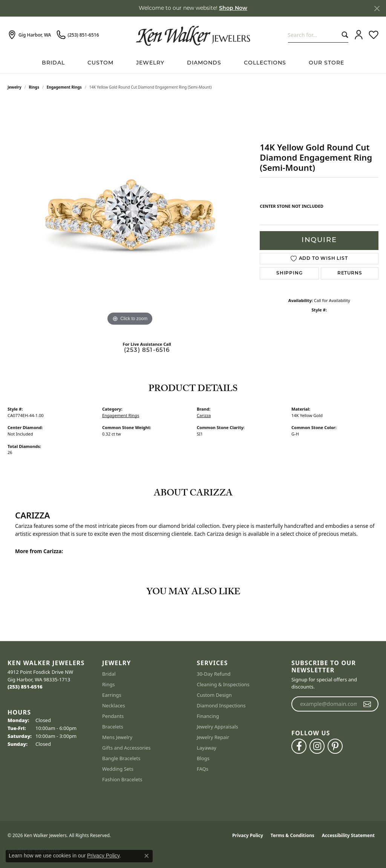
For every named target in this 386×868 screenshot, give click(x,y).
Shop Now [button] (233, 8)
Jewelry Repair (213, 737)
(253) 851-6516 (147, 350)
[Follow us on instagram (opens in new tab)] (317, 746)
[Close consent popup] (147, 856)
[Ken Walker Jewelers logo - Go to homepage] (193, 35)
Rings (34, 87)
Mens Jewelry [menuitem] (117, 737)
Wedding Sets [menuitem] (118, 769)
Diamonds (204, 63)
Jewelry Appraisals (218, 727)
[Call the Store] (25, 687)
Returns (350, 273)
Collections (265, 63)
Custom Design (214, 695)
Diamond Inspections (221, 705)
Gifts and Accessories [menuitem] (126, 748)
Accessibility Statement (348, 835)
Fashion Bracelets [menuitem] (122, 779)
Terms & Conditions (293, 835)
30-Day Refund (214, 674)
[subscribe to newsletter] (367, 704)
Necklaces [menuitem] (114, 705)
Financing (208, 716)
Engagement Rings (64, 87)
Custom (100, 63)
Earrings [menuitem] (112, 695)
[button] (359, 35)
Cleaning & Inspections (223, 684)
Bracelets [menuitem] (113, 727)
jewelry (15, 87)
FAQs (203, 769)
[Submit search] (343, 35)
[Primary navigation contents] (193, 63)
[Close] (377, 8)
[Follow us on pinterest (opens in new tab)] (335, 746)
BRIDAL (53, 63)
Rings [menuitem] (109, 684)
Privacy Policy (248, 835)
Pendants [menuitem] (113, 716)
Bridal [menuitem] (109, 674)
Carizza (204, 415)
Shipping (289, 273)
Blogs (203, 758)
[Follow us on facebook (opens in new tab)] (299, 746)
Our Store (326, 63)
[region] (130, 215)
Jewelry (150, 63)
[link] (29, 35)
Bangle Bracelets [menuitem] (121, 758)
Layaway (207, 748)
